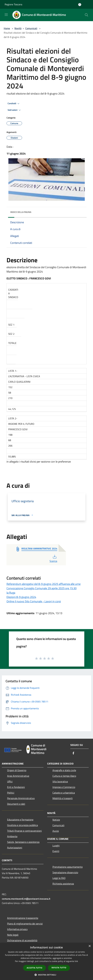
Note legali (13, 935)
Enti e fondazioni (16, 787)
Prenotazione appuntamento (68, 867)
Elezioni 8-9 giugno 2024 (21, 597)
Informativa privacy (17, 929)
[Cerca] (86, 15)
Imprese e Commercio (64, 787)
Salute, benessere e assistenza (23, 842)
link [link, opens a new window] (76, 961)
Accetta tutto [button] (34, 968)
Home (7, 28)
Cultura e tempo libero (64, 776)
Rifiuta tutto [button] (59, 968)
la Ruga (11, 593)
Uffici (10, 781)
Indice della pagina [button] (21, 212)
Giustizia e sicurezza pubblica (23, 825)
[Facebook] (73, 753)
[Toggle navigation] (6, 15)
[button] (47, 975)
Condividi (14, 104)
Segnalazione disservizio (65, 872)
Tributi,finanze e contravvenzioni (24, 831)
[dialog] (46, 961)
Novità (18, 28)
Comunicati (31, 28)
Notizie (56, 820)
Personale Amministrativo (21, 798)
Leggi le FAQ (59, 878)
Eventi (56, 851)
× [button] (90, 946)
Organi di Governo (17, 770)
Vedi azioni (15, 110)
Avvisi (56, 831)
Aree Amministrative (18, 776)
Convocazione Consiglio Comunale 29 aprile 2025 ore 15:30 (42, 588)
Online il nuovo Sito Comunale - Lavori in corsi (34, 601)
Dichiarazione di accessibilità (22, 940)
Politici (11, 793)
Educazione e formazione (20, 820)
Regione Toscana (13, 4)
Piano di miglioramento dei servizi (25, 924)
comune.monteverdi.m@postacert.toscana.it (26, 899)
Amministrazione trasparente (23, 918)
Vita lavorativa (60, 781)
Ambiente (12, 836)
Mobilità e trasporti (63, 798)
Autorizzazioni (15, 848)
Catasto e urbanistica (64, 793)
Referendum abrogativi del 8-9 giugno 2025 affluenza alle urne (44, 584)
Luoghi (56, 846)
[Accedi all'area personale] (80, 5)
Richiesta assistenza (63, 884)
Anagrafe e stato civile (64, 770)
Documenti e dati (16, 804)
